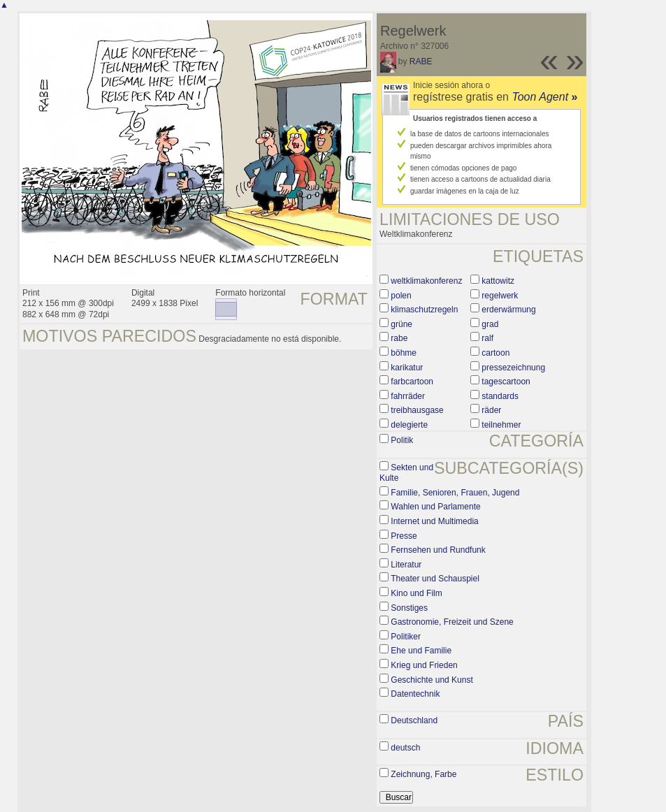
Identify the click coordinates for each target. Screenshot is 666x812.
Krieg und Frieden (424, 665)
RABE (421, 61)
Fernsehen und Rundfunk (438, 550)
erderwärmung (508, 310)
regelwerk (500, 296)
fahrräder (408, 396)
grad (490, 324)
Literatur (406, 565)
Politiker (406, 637)
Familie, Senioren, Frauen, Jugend (455, 493)
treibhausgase (417, 410)
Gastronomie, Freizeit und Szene (452, 622)
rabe (399, 338)
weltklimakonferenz (426, 281)
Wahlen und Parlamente (435, 507)
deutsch (405, 748)
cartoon (495, 353)
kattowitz (498, 281)
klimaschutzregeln (424, 310)
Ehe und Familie (421, 651)
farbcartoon (412, 382)
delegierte (409, 425)
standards (500, 396)
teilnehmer (501, 425)
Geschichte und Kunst (432, 680)
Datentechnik (415, 694)
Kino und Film (416, 593)
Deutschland (414, 720)
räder (491, 410)
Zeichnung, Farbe (424, 774)
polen (401, 296)
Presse (404, 536)
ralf (487, 338)
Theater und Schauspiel (435, 579)
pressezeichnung (513, 368)
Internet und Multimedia (434, 521)
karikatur (407, 368)
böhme (404, 353)
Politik (402, 440)
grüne (401, 324)
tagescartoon (506, 382)
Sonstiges (409, 608)
